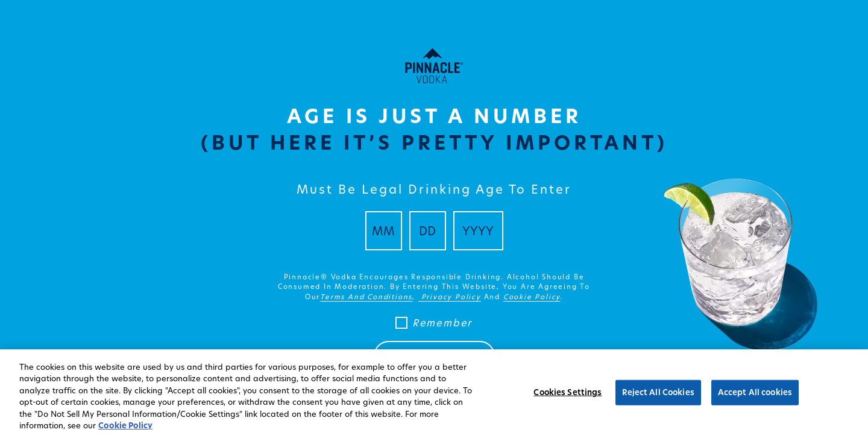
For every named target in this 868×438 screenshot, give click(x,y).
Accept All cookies (755, 392)
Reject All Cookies (658, 392)
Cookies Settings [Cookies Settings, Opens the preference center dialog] (568, 392)
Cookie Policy (125, 425)
